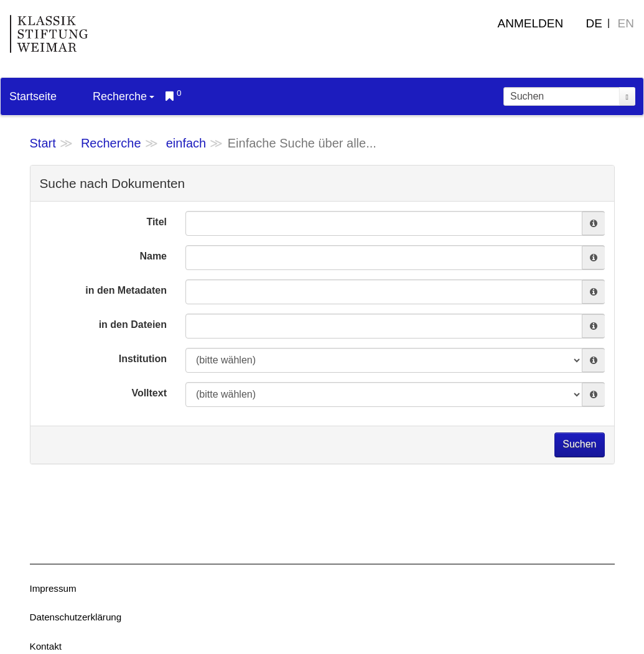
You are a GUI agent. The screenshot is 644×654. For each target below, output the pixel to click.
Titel (156, 222)
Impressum (53, 588)
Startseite (33, 96)
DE (594, 23)
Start (43, 143)
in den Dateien (133, 325)
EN (626, 23)
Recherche (124, 96)
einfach (186, 143)
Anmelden (531, 23)
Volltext (149, 393)
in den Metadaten (126, 290)
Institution (143, 359)
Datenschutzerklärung (76, 617)
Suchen (579, 444)
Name (153, 256)
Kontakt (46, 646)
